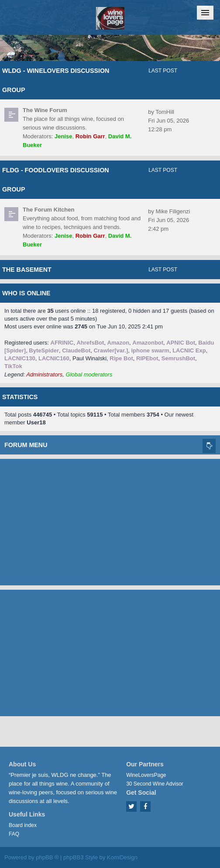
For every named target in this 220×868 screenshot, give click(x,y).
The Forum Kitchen (48, 210)
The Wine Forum (45, 110)
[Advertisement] (110, 520)
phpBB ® (47, 857)
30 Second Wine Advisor (155, 784)
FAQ (14, 834)
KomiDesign (122, 857)
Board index (23, 825)
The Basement (27, 270)
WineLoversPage (146, 775)
